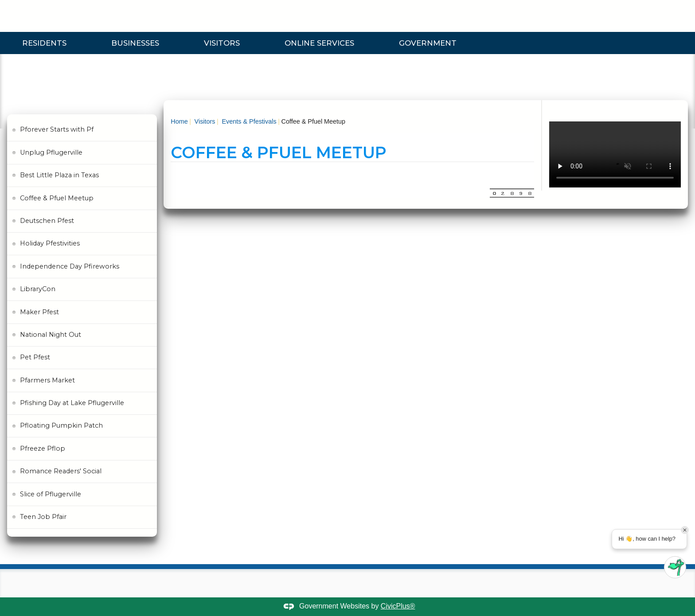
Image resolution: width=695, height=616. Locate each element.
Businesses (135, 43)
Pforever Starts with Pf (57, 129)
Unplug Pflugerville (51, 152)
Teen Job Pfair (43, 517)
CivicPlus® (398, 606)
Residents (44, 43)
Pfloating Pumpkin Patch (61, 425)
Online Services (319, 43)
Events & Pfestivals (248, 121)
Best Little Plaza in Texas (59, 175)
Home (179, 121)
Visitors (222, 43)
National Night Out (51, 335)
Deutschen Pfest (47, 221)
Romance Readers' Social (61, 471)
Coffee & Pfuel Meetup (57, 198)
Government (428, 43)
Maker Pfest (39, 312)
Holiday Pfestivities (50, 243)
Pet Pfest (35, 357)
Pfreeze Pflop (43, 448)
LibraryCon (38, 289)
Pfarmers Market (47, 380)
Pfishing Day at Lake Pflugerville (72, 403)
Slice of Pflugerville (51, 494)
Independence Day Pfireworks (70, 266)
